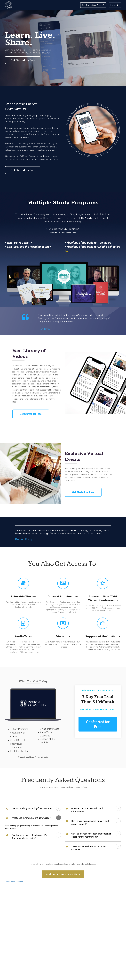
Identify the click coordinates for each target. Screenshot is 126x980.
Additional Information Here (63, 874)
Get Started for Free (93, 5)
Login (114, 5)
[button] (59, 808)
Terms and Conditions (14, 882)
